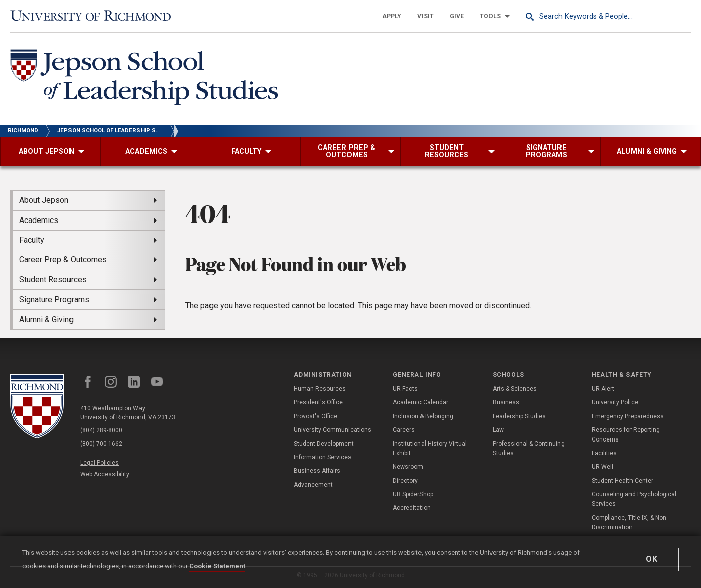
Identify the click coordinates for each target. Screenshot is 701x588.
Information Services (323, 457)
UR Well (603, 467)
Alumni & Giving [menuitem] (46, 319)
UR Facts (405, 389)
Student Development (324, 444)
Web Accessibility (105, 474)
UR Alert (603, 389)
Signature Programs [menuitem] (54, 299)
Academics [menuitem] (39, 220)
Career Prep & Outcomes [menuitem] (63, 260)
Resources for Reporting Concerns (626, 435)
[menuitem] (392, 16)
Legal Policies (99, 463)
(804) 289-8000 (101, 430)
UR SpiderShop (413, 494)
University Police (615, 402)
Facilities (604, 453)
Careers (404, 430)
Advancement (313, 485)
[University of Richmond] (95, 16)
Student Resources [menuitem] (53, 280)
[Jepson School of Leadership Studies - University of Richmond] (147, 79)
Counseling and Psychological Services (634, 499)
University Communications (332, 430)
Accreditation (412, 508)
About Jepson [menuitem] (44, 200)
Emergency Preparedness (628, 416)
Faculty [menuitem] (32, 240)
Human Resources (320, 389)
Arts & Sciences (515, 389)
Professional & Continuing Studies (529, 448)
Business (506, 402)
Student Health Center (622, 481)
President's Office (318, 402)
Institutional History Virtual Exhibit (430, 448)
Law (498, 430)
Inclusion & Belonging (423, 416)
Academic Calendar (420, 402)
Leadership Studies (519, 416)
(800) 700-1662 (101, 444)
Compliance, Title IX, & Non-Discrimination (630, 522)
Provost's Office (316, 416)
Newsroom (408, 467)
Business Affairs (317, 471)
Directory (405, 481)
